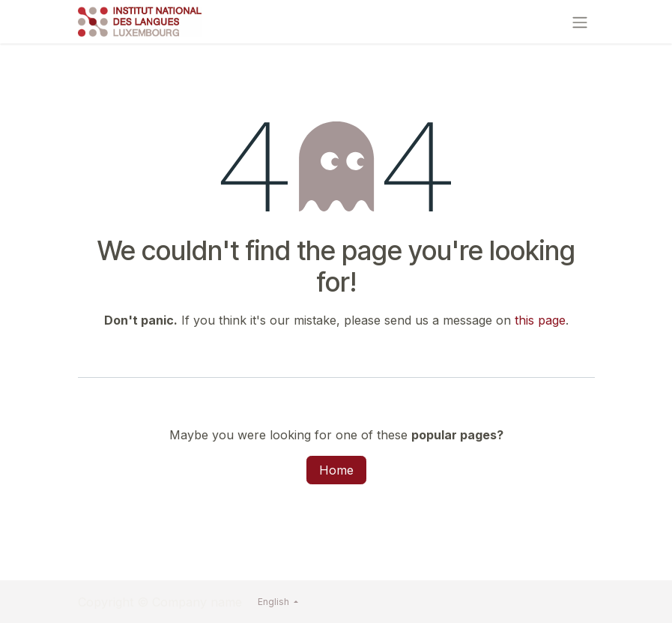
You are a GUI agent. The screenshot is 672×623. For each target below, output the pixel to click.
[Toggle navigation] (580, 22)
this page (540, 320)
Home (336, 470)
